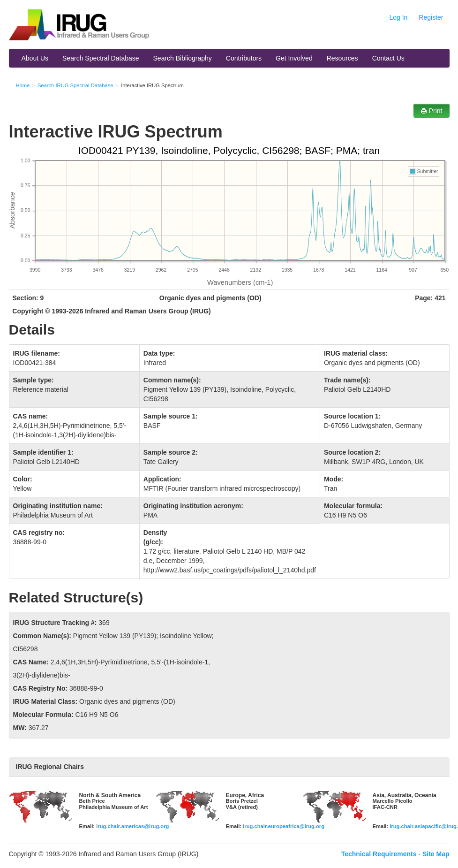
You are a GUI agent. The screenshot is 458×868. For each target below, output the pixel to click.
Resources (342, 58)
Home (23, 85)
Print (432, 111)
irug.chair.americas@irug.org (132, 826)
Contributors (244, 58)
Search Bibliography (183, 58)
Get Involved (294, 58)
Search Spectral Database (101, 58)
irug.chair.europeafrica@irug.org (284, 826)
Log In (398, 17)
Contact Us (388, 58)
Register (431, 17)
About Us (35, 58)
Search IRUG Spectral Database (75, 85)
